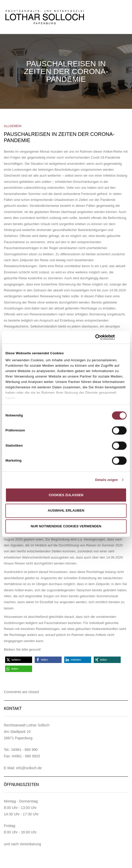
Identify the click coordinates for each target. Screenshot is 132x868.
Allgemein (13, 126)
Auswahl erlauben (66, 511)
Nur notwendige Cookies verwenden (66, 526)
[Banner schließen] (125, 337)
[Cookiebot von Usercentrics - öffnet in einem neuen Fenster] (92, 337)
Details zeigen (106, 480)
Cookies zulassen (66, 495)
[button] (19, 660)
